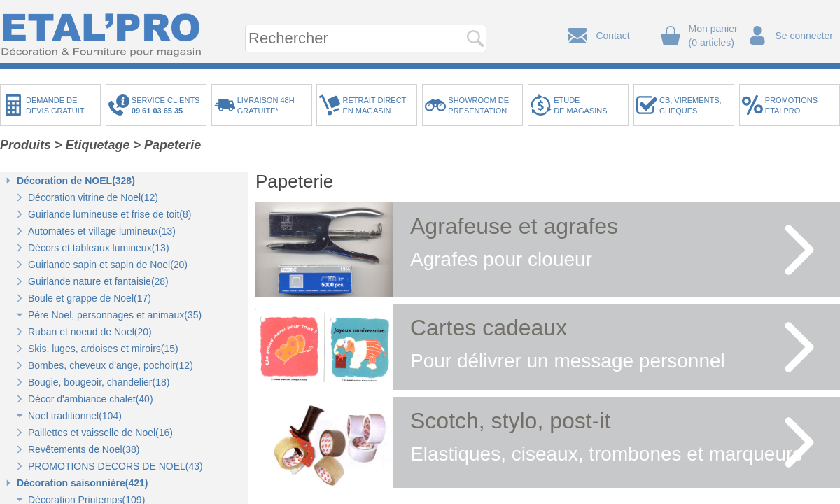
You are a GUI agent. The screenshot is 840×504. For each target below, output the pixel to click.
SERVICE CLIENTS (168, 105)
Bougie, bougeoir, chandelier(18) (99, 382)
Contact (612, 36)
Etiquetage (98, 145)
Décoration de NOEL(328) (76, 181)
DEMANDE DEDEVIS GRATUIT (55, 105)
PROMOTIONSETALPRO (791, 105)
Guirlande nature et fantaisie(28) (98, 281)
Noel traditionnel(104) (75, 416)
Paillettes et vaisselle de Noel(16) (100, 433)
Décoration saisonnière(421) (83, 483)
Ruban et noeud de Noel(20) (90, 332)
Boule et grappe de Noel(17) (90, 298)
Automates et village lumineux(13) (102, 231)
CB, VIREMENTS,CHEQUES (691, 105)
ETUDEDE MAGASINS (580, 105)
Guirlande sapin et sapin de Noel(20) (108, 265)
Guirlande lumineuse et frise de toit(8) (110, 214)
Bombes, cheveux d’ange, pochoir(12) (111, 365)
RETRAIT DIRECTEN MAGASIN (374, 105)
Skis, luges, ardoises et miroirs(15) (103, 349)
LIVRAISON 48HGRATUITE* (266, 105)
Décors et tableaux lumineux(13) (99, 248)
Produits (26, 145)
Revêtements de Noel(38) (84, 449)
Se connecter (805, 36)
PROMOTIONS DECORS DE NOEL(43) (115, 466)
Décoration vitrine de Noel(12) (93, 197)
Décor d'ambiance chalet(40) (91, 399)
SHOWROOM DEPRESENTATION (478, 105)
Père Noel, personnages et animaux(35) (115, 315)
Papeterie (173, 145)
